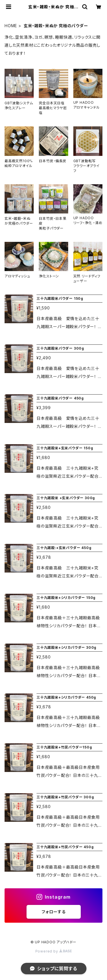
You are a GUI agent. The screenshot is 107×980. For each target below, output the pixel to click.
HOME (11, 26)
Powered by (54, 951)
